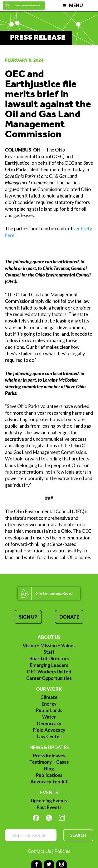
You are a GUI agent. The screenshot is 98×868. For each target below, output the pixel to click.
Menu (76, 5)
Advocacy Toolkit (49, 782)
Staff (49, 652)
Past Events (49, 807)
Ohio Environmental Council (24, 6)
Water (49, 717)
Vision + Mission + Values (49, 646)
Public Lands (49, 710)
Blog (49, 769)
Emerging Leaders (49, 665)
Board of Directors (49, 658)
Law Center (49, 736)
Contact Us (40, 851)
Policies (62, 851)
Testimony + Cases (49, 762)
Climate (49, 697)
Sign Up (28, 617)
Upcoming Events (49, 801)
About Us (49, 637)
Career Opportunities (49, 678)
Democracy (49, 723)
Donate (69, 617)
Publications (49, 775)
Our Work (49, 689)
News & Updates (49, 747)
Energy (49, 704)
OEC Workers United (49, 672)
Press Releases (49, 755)
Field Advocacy (49, 730)
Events (49, 792)
